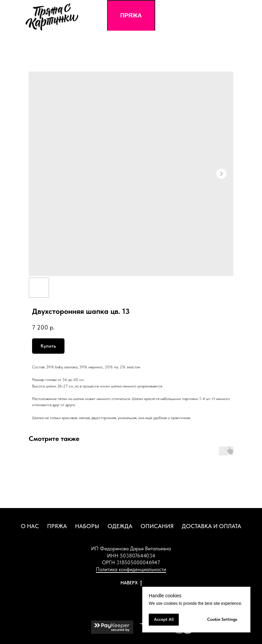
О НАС (30, 526)
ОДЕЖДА (120, 526)
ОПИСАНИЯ (157, 526)
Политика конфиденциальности (131, 569)
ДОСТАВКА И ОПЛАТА (212, 526)
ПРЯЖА (57, 526)
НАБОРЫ (87, 526)
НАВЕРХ (131, 583)
